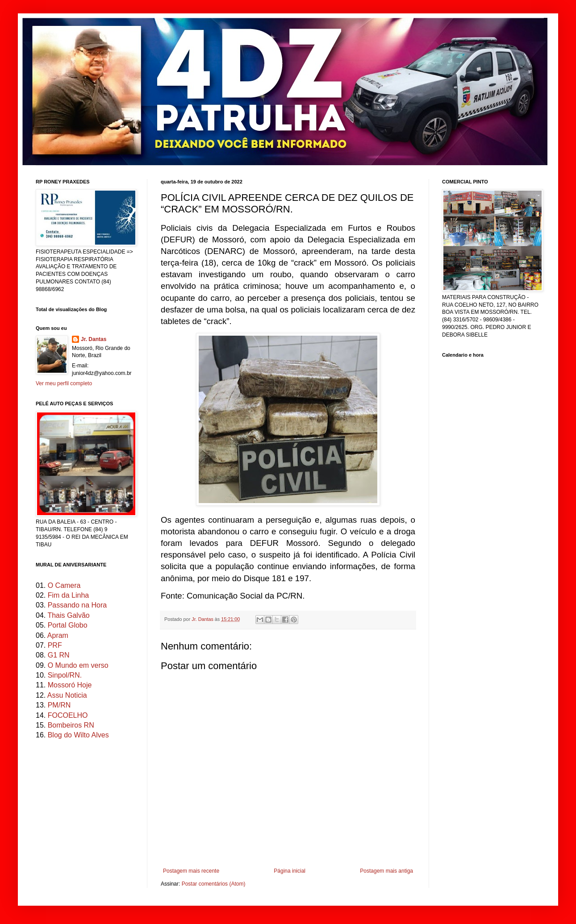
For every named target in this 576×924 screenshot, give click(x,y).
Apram (58, 635)
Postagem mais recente (191, 871)
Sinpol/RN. (65, 675)
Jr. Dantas (203, 619)
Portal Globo (68, 625)
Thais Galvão (68, 615)
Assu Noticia (67, 695)
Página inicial (290, 871)
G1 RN (59, 655)
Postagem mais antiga (386, 871)
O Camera (64, 585)
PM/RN (59, 705)
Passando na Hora (77, 605)
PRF (55, 645)
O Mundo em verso (78, 665)
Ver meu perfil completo (64, 383)
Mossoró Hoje (70, 685)
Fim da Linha (69, 595)
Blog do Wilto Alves (78, 735)
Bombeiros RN (71, 725)
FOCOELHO (68, 715)
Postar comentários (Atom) (214, 884)
